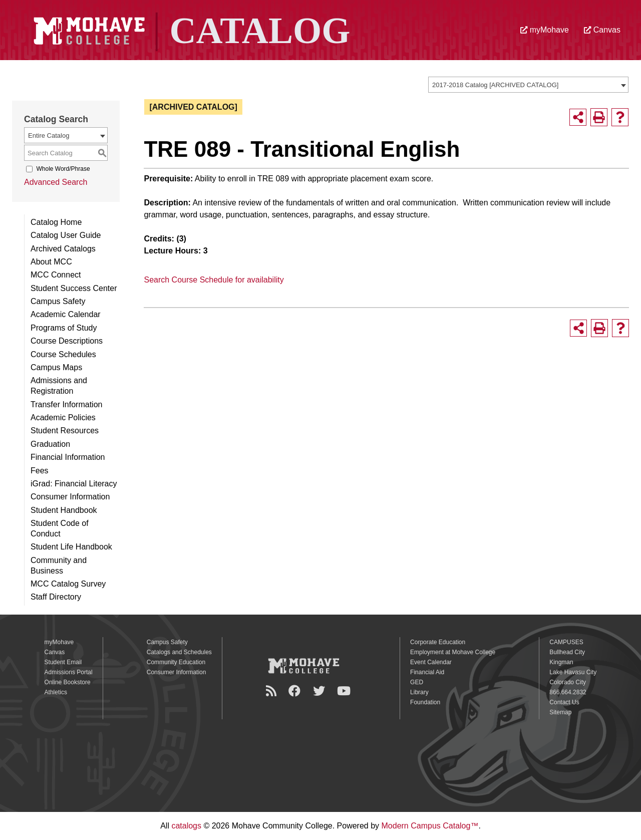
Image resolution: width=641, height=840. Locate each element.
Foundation (425, 702)
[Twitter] (320, 691)
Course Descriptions (67, 341)
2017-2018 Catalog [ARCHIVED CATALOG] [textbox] (495, 85)
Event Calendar (431, 662)
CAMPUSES (566, 642)
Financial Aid (427, 672)
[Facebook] (296, 691)
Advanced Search (56, 182)
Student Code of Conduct (60, 528)
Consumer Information (70, 497)
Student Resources (65, 431)
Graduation (50, 444)
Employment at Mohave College (453, 652)
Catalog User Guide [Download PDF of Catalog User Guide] (66, 235)
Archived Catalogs (63, 249)
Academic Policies (63, 417)
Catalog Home (56, 222)
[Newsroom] (273, 691)
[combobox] (528, 85)
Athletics (56, 692)
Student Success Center (74, 288)
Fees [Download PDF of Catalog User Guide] (40, 471)
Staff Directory (56, 597)
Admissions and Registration (59, 386)
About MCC (51, 262)
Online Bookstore (68, 682)
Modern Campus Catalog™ (430, 826)
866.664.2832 (568, 692)
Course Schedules (63, 354)
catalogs (186, 826)
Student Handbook (64, 510)
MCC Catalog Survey (68, 584)
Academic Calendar (66, 314)
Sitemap (560, 712)
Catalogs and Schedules (179, 652)
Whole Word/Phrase (63, 169)
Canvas (602, 30)
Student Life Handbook (71, 547)
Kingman (561, 662)
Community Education (176, 662)
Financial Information (68, 457)
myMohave (545, 30)
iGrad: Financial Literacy (74, 484)
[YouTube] (345, 691)
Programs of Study (64, 328)
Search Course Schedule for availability (214, 280)
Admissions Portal (69, 672)
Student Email (63, 662)
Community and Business (59, 566)
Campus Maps (56, 367)
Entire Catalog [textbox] (49, 135)
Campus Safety (58, 301)
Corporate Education (438, 642)
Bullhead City (567, 652)
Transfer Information (66, 404)
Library (419, 692)
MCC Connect (56, 275)
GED (417, 682)
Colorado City (568, 682)
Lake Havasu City (573, 672)
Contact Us (564, 702)
